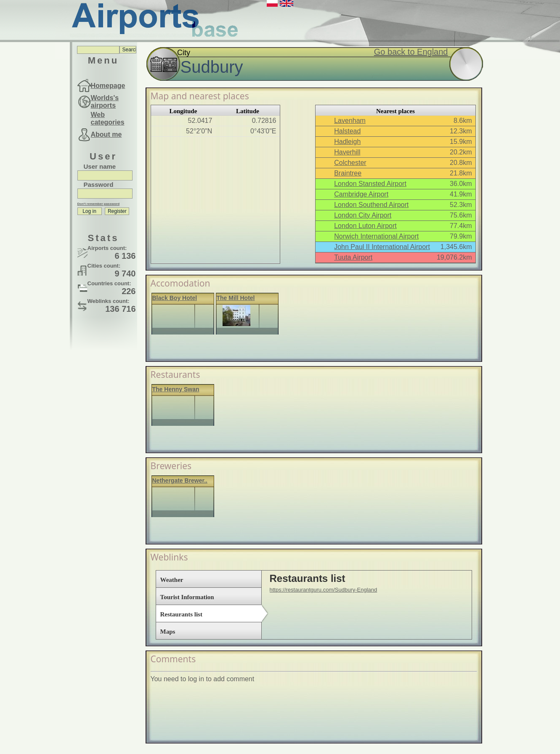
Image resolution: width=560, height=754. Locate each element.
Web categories (108, 118)
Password (99, 185)
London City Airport (363, 215)
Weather (172, 580)
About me (106, 134)
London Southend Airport (371, 205)
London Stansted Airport (370, 184)
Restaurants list (181, 614)
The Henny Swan (176, 389)
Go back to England (411, 52)
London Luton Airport (365, 226)
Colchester (350, 163)
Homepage (108, 86)
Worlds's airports (105, 102)
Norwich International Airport (376, 236)
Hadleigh (347, 142)
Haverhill (347, 152)
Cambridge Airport (361, 194)
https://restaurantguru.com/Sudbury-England (324, 590)
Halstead (347, 131)
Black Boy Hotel (175, 298)
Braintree (348, 173)
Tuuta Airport (353, 257)
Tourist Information (187, 597)
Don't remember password (99, 204)
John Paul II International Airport (382, 247)
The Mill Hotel (236, 298)
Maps (168, 632)
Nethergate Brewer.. (180, 481)
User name (100, 166)
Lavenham (350, 121)
